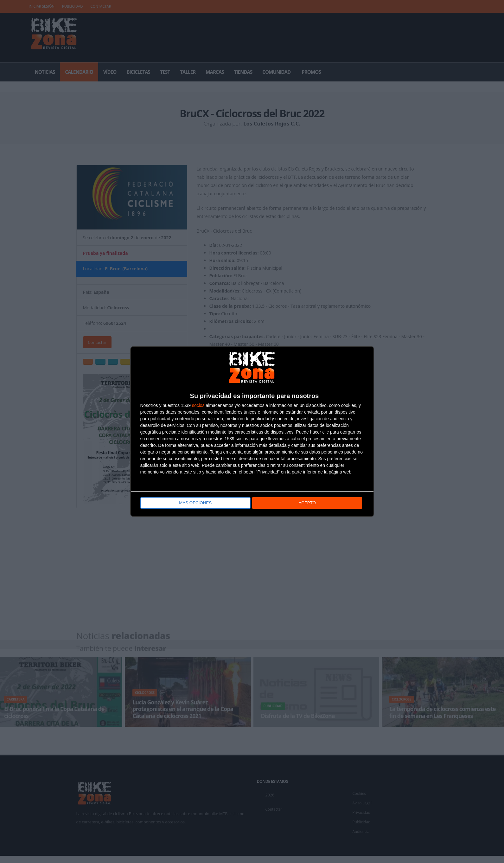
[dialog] (252, 432)
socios (198, 406)
